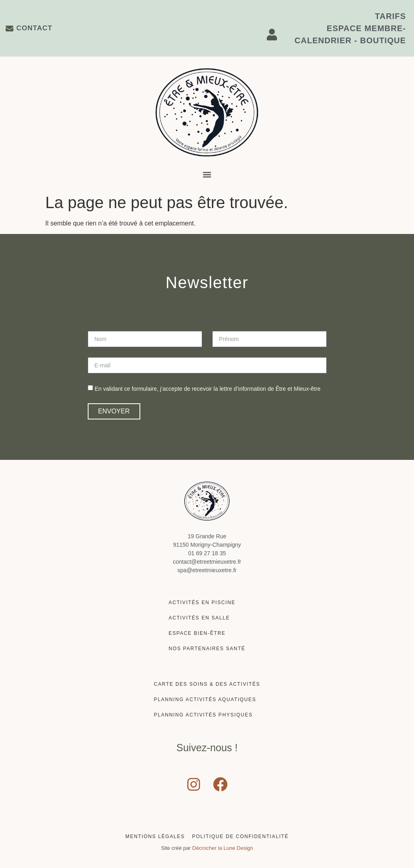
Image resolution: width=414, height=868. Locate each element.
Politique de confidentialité (240, 836)
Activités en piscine (202, 603)
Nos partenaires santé (207, 649)
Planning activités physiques (203, 715)
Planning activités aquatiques (205, 699)
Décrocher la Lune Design (223, 848)
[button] (207, 175)
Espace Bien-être (197, 633)
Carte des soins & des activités (207, 684)
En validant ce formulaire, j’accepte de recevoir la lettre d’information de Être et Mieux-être (208, 389)
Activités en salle (199, 618)
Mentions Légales (155, 836)
